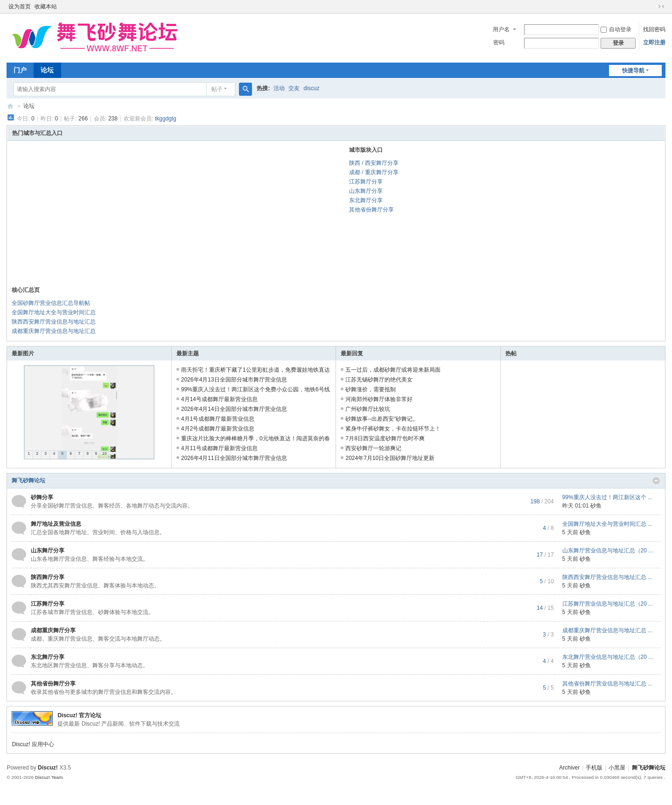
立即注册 (654, 42)
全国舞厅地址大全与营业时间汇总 (54, 312)
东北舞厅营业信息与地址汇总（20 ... (608, 657)
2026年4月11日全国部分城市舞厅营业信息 (234, 458)
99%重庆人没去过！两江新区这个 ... (607, 497)
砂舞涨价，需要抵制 (371, 389)
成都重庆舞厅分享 (53, 630)
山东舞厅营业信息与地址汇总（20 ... (608, 551)
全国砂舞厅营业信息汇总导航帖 (51, 303)
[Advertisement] (167, 216)
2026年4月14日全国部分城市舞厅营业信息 (234, 409)
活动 (279, 88)
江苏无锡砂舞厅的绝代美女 (379, 380)
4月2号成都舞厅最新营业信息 (218, 429)
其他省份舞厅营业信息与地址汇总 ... (607, 684)
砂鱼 (596, 506)
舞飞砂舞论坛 (10, 106)
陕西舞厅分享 (48, 577)
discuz (311, 88)
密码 (499, 42)
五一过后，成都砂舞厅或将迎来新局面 (393, 370)
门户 (20, 70)
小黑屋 (617, 768)
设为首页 (20, 7)
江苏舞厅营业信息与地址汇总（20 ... (608, 604)
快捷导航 (633, 71)
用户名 (501, 29)
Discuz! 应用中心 (33, 744)
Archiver (569, 768)
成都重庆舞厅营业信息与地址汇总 (54, 331)
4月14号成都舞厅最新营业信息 (219, 399)
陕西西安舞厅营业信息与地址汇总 (54, 322)
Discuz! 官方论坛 (79, 715)
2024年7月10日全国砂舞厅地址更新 (390, 458)
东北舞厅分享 (366, 200)
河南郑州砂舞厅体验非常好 (379, 399)
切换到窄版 (661, 7)
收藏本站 (46, 7)
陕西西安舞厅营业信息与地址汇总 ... (607, 577)
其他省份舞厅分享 (371, 210)
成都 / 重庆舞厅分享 (374, 172)
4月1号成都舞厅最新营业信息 (218, 419)
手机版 (594, 768)
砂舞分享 (42, 497)
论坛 (47, 70)
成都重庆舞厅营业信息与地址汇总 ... (607, 630)
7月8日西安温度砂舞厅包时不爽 (385, 438)
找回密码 (654, 29)
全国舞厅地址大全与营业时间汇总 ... (607, 524)
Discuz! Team (49, 777)
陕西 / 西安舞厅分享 (374, 163)
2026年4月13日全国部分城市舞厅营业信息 (234, 380)
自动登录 (616, 29)
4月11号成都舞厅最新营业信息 (219, 448)
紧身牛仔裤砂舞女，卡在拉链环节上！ (393, 429)
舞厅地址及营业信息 (56, 524)
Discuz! (48, 768)
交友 (294, 88)
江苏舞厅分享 (366, 182)
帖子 (217, 89)
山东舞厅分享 (366, 191)
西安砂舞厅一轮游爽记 (373, 448)
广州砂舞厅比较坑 (368, 409)
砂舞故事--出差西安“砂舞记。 (382, 419)
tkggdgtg (166, 119)
